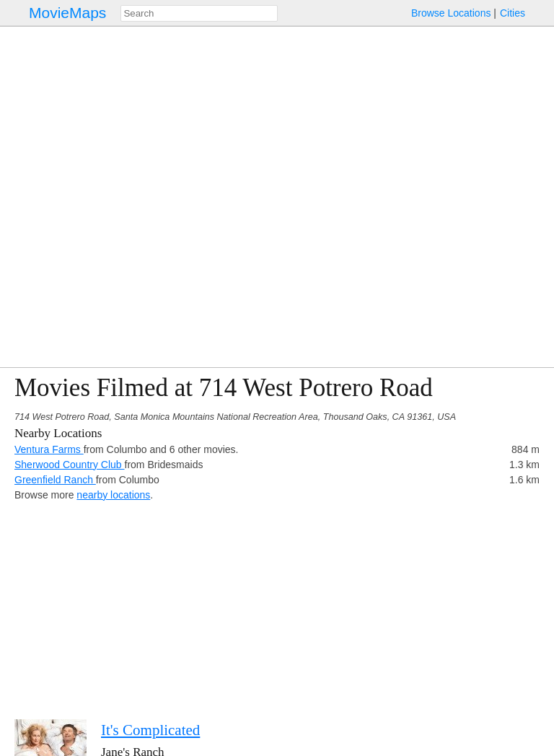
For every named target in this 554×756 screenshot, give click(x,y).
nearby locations (113, 495)
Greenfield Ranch (55, 480)
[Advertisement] (277, 604)
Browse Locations (451, 13)
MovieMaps (67, 13)
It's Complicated (150, 730)
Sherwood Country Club (70, 465)
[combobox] (199, 13)
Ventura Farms (49, 449)
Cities (513, 13)
